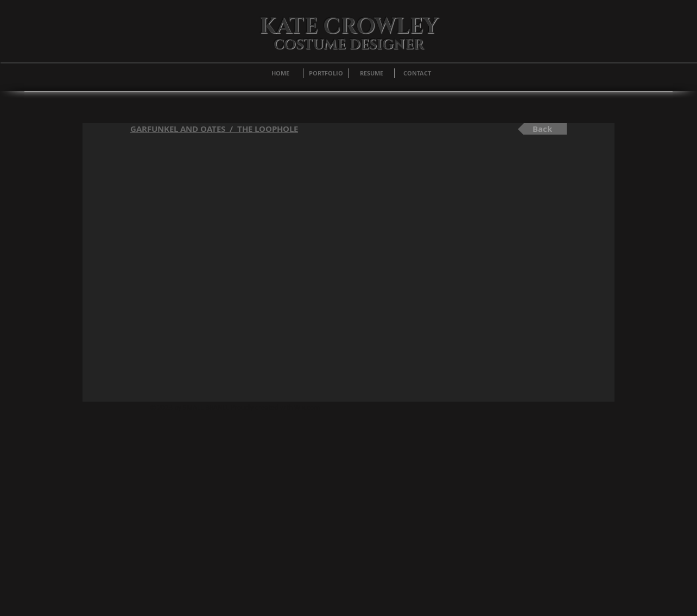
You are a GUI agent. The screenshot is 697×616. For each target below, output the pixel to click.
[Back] (542, 129)
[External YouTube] (348, 271)
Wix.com (307, 407)
